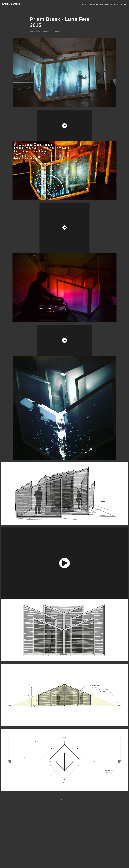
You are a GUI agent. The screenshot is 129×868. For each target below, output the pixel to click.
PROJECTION (94, 4)
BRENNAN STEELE (11, 4)
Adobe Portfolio (68, 812)
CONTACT (85, 4)
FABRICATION (104, 4)
